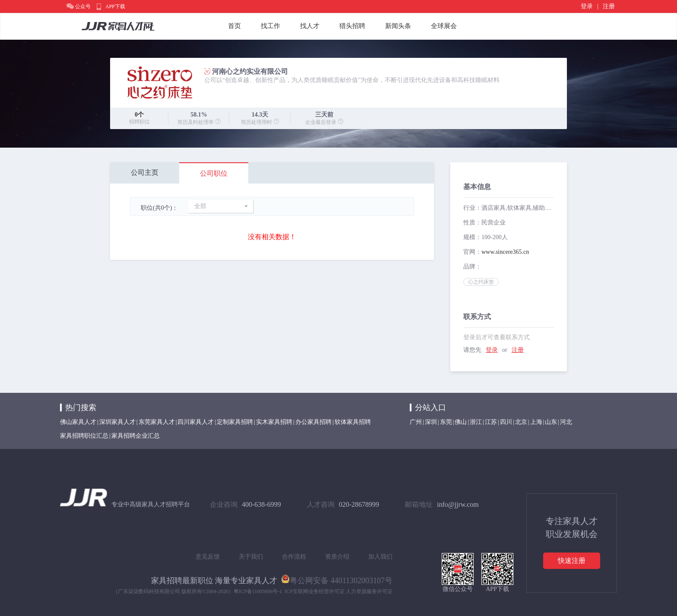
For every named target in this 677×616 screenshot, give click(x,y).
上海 (536, 422)
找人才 (310, 26)
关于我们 (251, 557)
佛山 (461, 422)
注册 (609, 6)
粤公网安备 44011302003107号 (337, 579)
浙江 (476, 422)
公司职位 (214, 173)
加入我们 (380, 557)
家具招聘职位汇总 (84, 436)
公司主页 (145, 172)
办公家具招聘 (313, 422)
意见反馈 (208, 557)
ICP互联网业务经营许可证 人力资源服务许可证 (338, 591)
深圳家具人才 (117, 422)
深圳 (431, 422)
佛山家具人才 (78, 422)
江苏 (491, 422)
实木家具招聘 (274, 422)
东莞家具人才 (157, 422)
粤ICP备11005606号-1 (258, 591)
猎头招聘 (352, 26)
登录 (587, 6)
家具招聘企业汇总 (136, 436)
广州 (416, 422)
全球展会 (444, 26)
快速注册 (572, 561)
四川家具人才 (196, 422)
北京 (521, 422)
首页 (234, 26)
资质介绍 (337, 557)
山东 (551, 422)
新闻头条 (398, 26)
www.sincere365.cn (505, 252)
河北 (566, 422)
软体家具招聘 (353, 422)
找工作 (270, 26)
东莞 (446, 422)
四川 (506, 422)
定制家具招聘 (235, 422)
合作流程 (294, 557)
